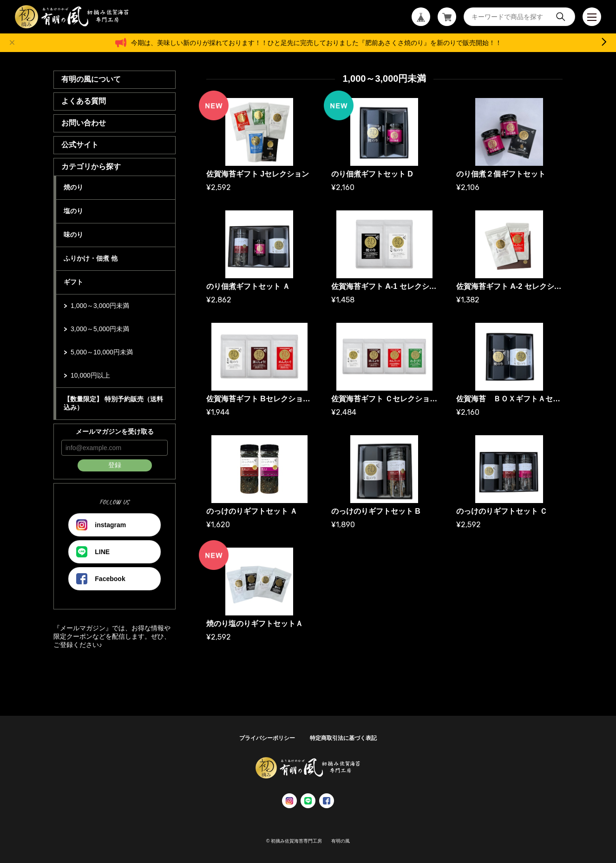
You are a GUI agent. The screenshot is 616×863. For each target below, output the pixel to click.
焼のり (73, 187)
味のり (73, 235)
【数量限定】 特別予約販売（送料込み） (113, 403)
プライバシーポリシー (267, 738)
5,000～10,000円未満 (102, 352)
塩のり (73, 211)
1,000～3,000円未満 (100, 306)
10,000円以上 (90, 375)
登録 (115, 465)
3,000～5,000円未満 (100, 329)
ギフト (73, 282)
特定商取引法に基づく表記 (343, 738)
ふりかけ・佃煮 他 (91, 258)
